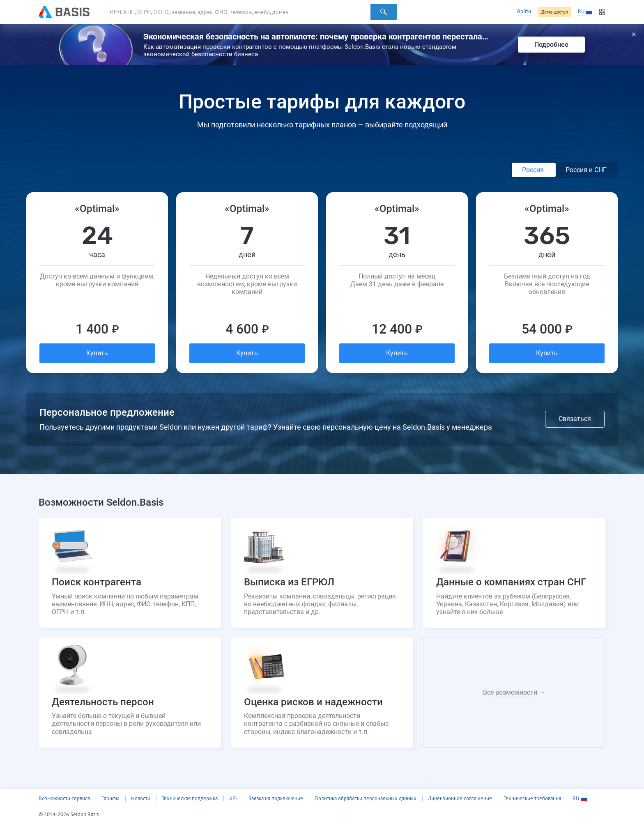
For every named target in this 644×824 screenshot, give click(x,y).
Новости (141, 799)
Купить (97, 353)
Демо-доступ (554, 12)
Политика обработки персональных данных (366, 799)
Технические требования (532, 799)
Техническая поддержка (190, 799)
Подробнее (551, 45)
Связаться (575, 419)
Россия (534, 170)
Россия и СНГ (586, 170)
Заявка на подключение (276, 799)
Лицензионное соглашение (460, 799)
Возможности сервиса (64, 799)
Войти (524, 11)
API (233, 799)
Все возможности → (514, 692)
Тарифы (110, 799)
